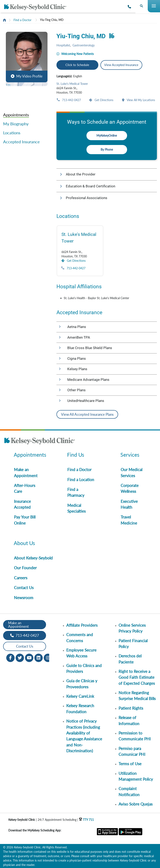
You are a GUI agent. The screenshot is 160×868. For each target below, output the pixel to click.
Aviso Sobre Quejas (136, 804)
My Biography (16, 124)
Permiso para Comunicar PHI (132, 751)
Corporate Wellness (130, 488)
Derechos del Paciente (130, 659)
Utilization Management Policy (136, 776)
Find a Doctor (22, 20)
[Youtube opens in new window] (29, 657)
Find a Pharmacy (76, 492)
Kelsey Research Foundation (80, 709)
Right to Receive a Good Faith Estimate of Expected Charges (137, 677)
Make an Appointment (26, 472)
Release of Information (129, 720)
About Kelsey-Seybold (33, 558)
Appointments (16, 115)
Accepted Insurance (21, 142)
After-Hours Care (25, 488)
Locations (12, 133)
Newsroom (24, 598)
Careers (21, 578)
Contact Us (24, 588)
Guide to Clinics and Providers (84, 668)
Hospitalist (63, 45)
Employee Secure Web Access (81, 653)
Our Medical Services (131, 472)
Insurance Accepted (22, 504)
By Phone (107, 149)
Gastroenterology (84, 45)
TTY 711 (86, 820)
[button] (27, 59)
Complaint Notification (129, 791)
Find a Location (81, 480)
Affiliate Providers (82, 625)
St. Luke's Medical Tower (72, 84)
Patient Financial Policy (133, 644)
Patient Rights (131, 708)
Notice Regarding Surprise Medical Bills (137, 696)
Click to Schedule (77, 65)
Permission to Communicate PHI (135, 736)
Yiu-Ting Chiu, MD (52, 20)
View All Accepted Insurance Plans (87, 414)
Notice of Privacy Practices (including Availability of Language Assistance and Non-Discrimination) (84, 736)
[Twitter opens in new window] (20, 657)
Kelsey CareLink (80, 696)
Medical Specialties (76, 508)
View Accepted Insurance (121, 65)
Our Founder (25, 568)
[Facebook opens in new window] (10, 657)
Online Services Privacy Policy (132, 628)
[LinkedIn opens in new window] (39, 657)
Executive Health (129, 504)
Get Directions (104, 100)
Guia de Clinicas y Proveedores (82, 684)
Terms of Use (130, 764)
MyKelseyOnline (107, 135)
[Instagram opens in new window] (48, 657)
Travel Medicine (129, 520)
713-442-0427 (71, 100)
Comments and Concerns (80, 637)
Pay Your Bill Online (25, 520)
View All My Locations (141, 100)
